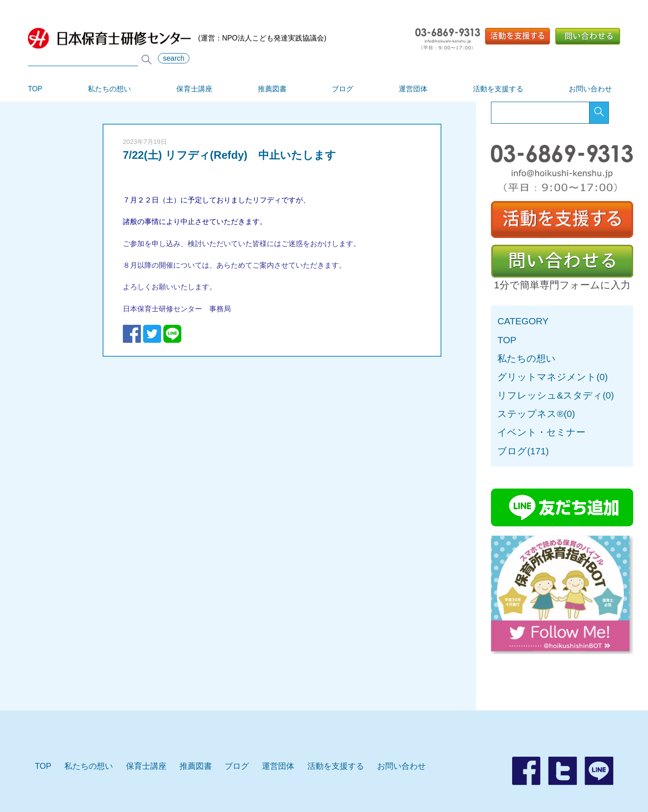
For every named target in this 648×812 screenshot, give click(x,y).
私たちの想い (109, 89)
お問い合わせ (590, 89)
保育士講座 (194, 89)
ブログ (342, 89)
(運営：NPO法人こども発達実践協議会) (177, 38)
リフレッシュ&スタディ (550, 395)
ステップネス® (530, 414)
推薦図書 (272, 89)
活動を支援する (498, 89)
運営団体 (413, 89)
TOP (35, 89)
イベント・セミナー (541, 432)
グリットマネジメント (547, 377)
